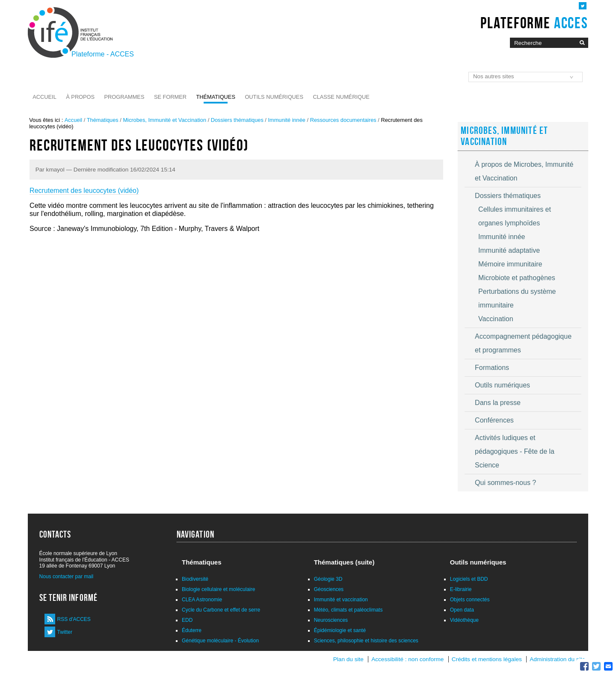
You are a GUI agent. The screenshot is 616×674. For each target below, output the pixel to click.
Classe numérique (341, 97)
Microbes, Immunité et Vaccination (164, 120)
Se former (170, 97)
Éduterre (192, 630)
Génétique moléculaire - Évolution (220, 641)
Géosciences (329, 589)
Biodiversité (195, 579)
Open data (462, 610)
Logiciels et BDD (469, 579)
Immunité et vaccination (341, 600)
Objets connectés (470, 600)
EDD (187, 620)
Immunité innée (287, 120)
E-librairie (461, 589)
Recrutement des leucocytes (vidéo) (84, 191)
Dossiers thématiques (237, 120)
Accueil (44, 97)
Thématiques (215, 97)
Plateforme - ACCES (103, 54)
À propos (80, 97)
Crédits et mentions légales (487, 659)
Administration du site (557, 659)
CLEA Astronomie (202, 600)
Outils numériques (274, 97)
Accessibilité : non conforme (407, 659)
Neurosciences (331, 620)
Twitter (65, 632)
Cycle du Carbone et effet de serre (221, 610)
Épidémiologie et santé (340, 630)
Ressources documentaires (343, 120)
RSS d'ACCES (74, 619)
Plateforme (534, 23)
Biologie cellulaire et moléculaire (218, 589)
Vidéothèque (464, 620)
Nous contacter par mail (67, 576)
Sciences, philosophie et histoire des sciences (366, 641)
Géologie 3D (328, 579)
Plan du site (348, 659)
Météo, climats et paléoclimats (348, 610)
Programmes (124, 97)
